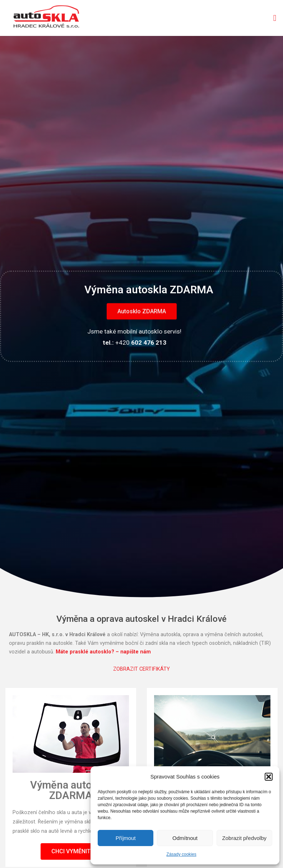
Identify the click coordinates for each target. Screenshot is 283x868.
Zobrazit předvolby (244, 838)
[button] (269, 777)
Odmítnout (185, 838)
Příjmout (126, 838)
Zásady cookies (181, 854)
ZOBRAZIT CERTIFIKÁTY (141, 669)
